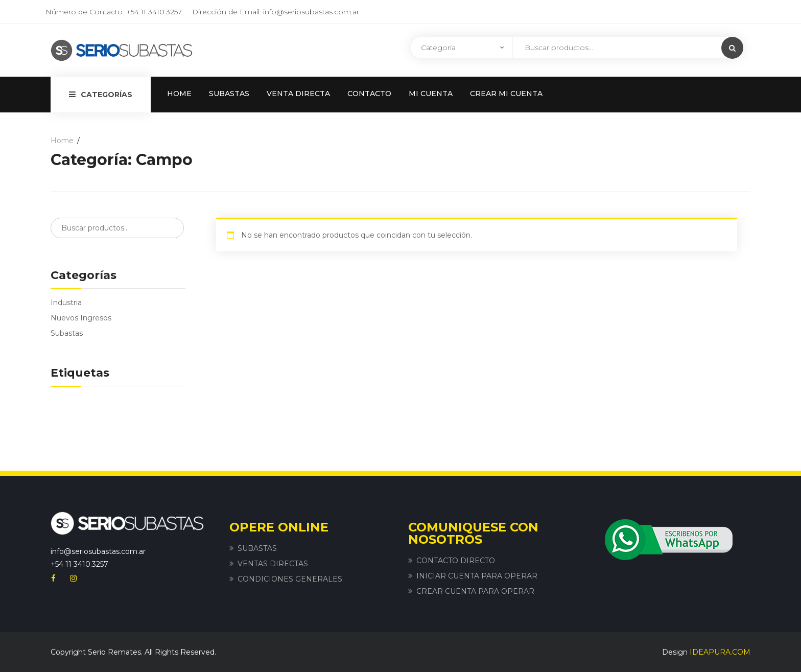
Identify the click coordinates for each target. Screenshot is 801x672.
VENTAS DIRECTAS (273, 564)
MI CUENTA (431, 94)
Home (62, 141)
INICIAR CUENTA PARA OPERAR (477, 576)
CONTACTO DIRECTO (456, 561)
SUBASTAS (229, 94)
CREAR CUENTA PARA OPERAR (475, 591)
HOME (179, 94)
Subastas (67, 333)
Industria (66, 303)
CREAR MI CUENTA (506, 94)
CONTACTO (369, 94)
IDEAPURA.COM (720, 652)
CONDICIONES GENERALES (290, 579)
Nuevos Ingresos (81, 318)
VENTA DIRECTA (298, 94)
